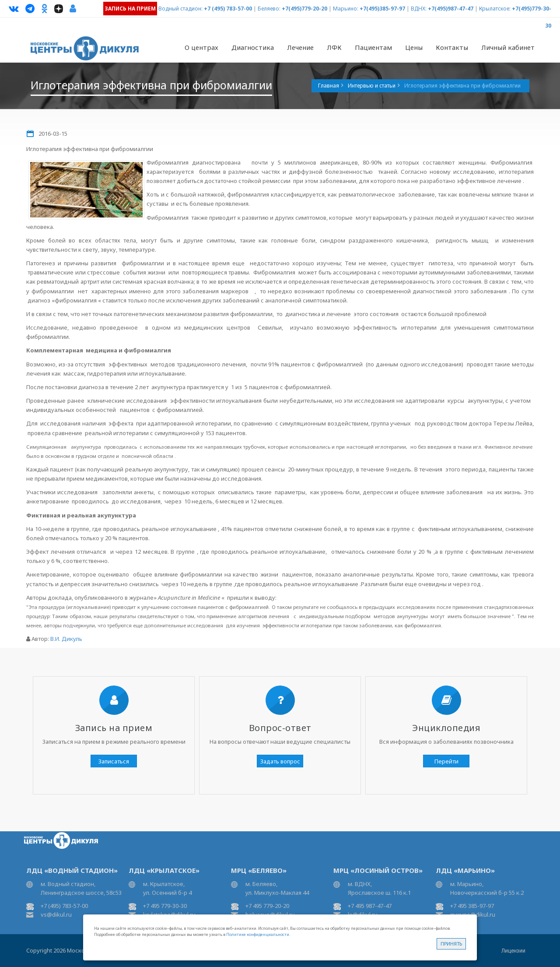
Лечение (300, 47)
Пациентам (373, 47)
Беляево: (269, 9)
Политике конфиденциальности (258, 934)
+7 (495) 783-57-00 (228, 9)
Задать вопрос (280, 761)
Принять (451, 944)
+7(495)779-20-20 (304, 9)
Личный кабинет (508, 47)
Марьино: (346, 9)
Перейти (446, 761)
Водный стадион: (180, 9)
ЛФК (334, 47)
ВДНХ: (419, 9)
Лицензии (513, 951)
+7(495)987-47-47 (451, 9)
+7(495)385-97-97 (382, 9)
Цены (414, 47)
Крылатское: (495, 9)
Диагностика (253, 47)
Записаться (114, 761)
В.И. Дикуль (66, 639)
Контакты (452, 47)
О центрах (201, 47)
